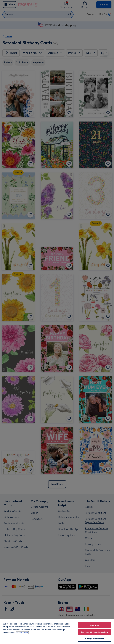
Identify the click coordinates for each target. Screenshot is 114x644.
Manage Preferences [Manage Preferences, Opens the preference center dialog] (94, 639)
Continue (94, 625)
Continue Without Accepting (94, 632)
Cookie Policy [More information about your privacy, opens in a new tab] (22, 633)
